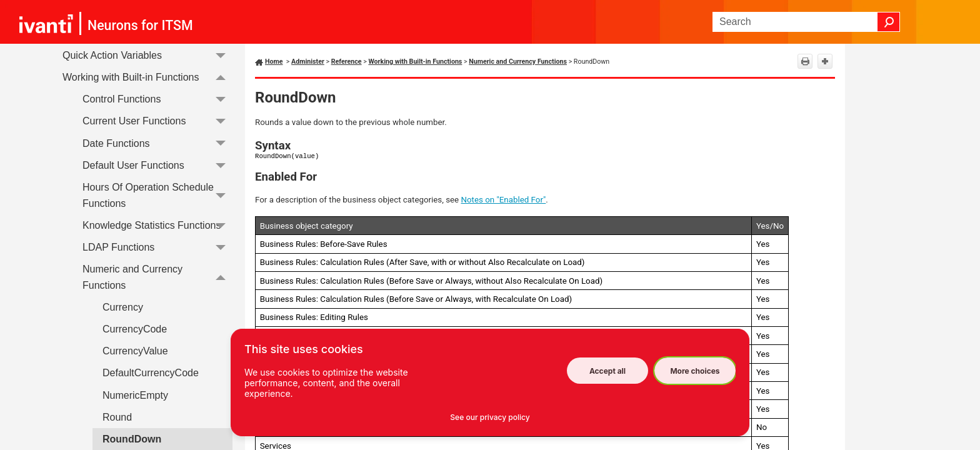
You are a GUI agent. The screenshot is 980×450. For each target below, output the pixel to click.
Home (274, 62)
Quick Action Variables (147, 55)
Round (117, 417)
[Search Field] (806, 22)
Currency (123, 307)
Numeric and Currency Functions (157, 277)
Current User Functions (157, 122)
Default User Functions (157, 165)
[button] (889, 22)
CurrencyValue (135, 351)
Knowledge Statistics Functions (157, 225)
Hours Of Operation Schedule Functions (157, 195)
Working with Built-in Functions (147, 77)
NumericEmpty (135, 395)
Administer (308, 62)
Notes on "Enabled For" (504, 200)
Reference (347, 62)
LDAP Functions (157, 247)
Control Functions (157, 99)
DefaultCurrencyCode (151, 373)
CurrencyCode (135, 329)
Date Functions (157, 143)
